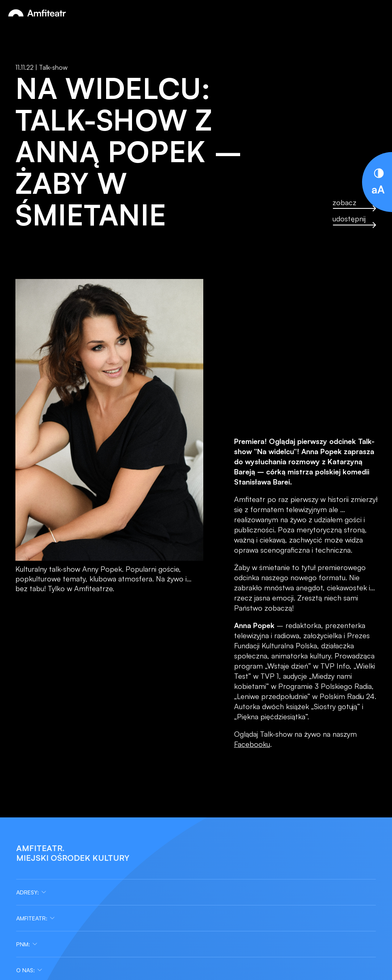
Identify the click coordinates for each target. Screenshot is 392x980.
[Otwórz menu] (377, 13)
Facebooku (252, 744)
